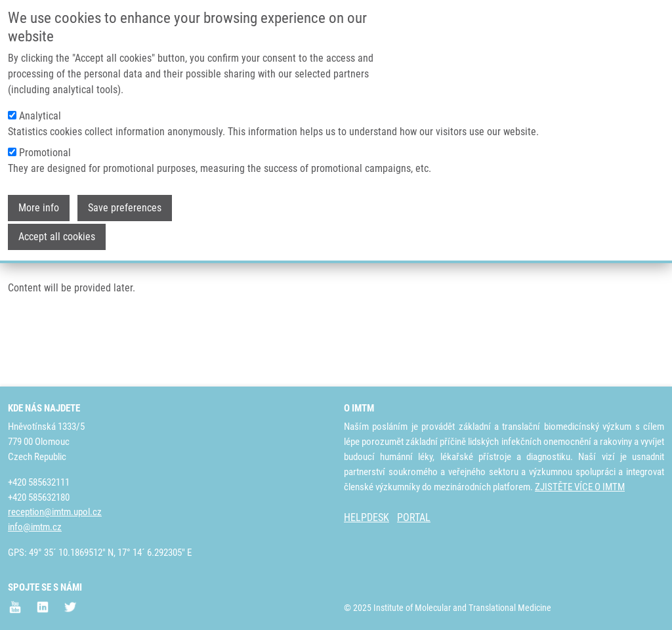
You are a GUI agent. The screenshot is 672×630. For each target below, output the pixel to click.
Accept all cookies (57, 227)
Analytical (40, 106)
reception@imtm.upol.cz (55, 513)
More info (39, 198)
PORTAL (414, 518)
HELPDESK (367, 518)
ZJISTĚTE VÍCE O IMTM (580, 487)
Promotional (45, 143)
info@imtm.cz (35, 528)
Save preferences (125, 198)
